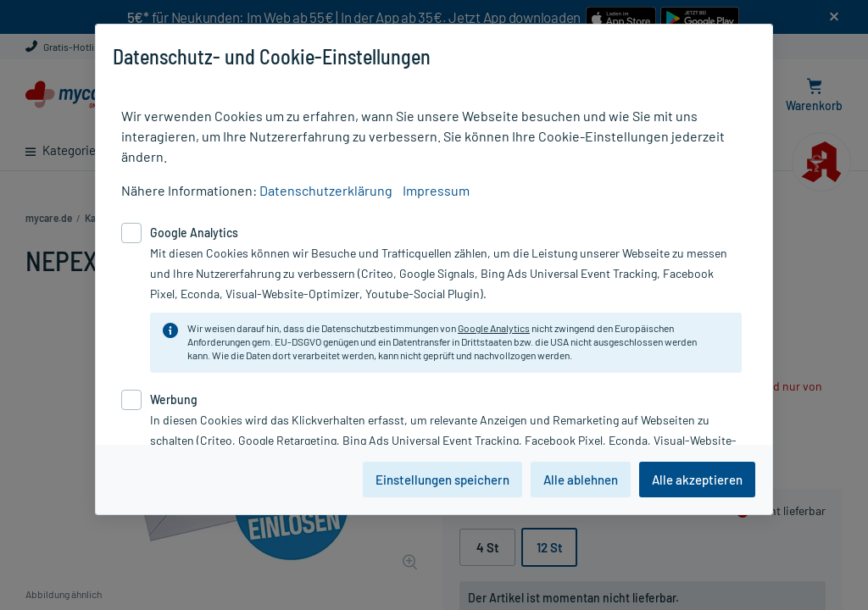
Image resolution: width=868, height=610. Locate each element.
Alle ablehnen (581, 480)
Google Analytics (494, 328)
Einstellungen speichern (442, 480)
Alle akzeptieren (697, 480)
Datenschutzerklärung (326, 190)
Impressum (436, 190)
